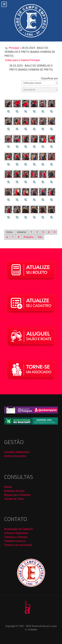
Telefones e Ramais (16, 537)
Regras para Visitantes (17, 495)
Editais (8, 487)
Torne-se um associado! (18, 545)
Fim (40, 237)
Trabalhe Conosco (15, 541)
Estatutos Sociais (14, 491)
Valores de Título (14, 499)
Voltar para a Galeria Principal (22, 60)
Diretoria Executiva (15, 456)
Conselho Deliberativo (17, 452)
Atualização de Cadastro (19, 529)
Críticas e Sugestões (16, 533)
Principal (14, 48)
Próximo (29, 237)
